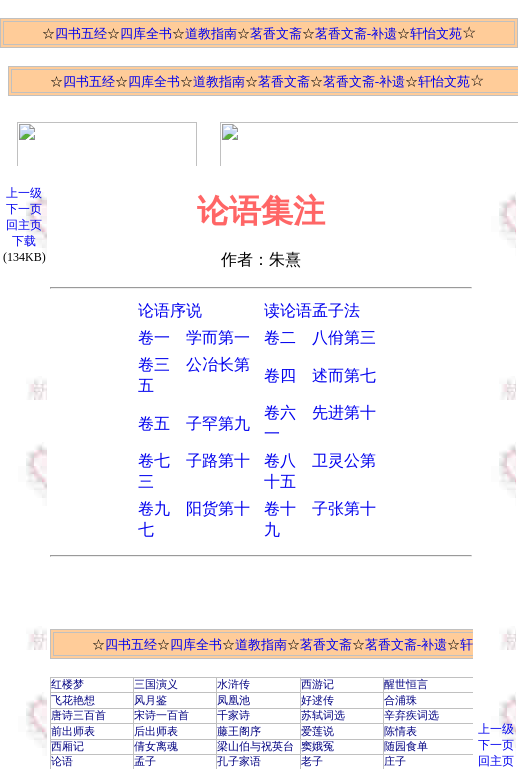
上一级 (24, 193)
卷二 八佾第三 (320, 337)
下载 (24, 241)
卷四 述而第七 (320, 375)
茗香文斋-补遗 (356, 33)
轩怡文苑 (436, 33)
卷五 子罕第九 (194, 423)
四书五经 (81, 33)
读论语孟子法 (312, 310)
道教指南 (211, 33)
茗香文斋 (276, 33)
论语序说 (170, 310)
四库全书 (146, 33)
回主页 (24, 225)
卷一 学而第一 (194, 337)
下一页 (24, 209)
